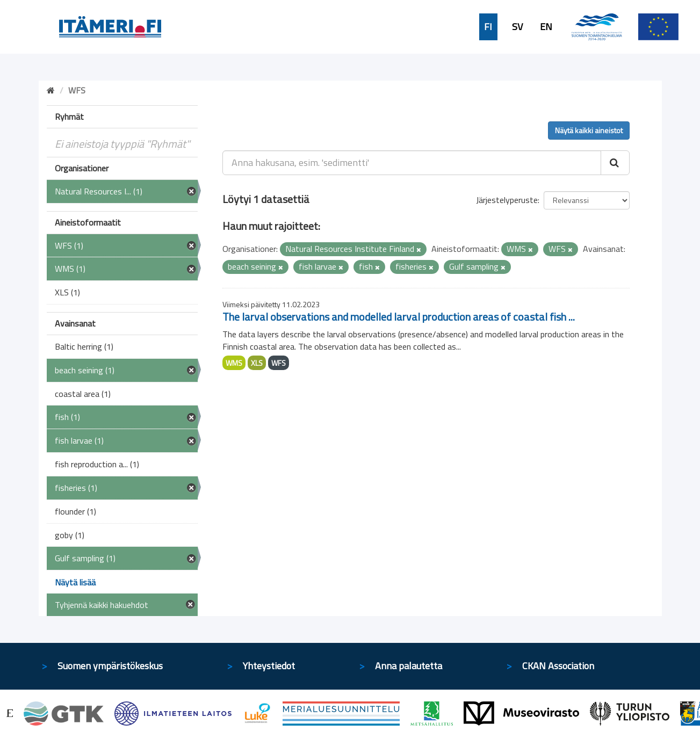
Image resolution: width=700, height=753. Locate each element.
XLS (257, 363)
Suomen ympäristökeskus (110, 666)
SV (517, 27)
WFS (279, 363)
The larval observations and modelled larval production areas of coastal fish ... (399, 317)
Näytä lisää (75, 582)
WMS (234, 363)
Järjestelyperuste (507, 200)
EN (546, 27)
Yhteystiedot (269, 666)
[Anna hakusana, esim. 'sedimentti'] (412, 163)
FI (488, 27)
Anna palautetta (409, 666)
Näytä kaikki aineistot (589, 130)
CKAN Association (558, 666)
